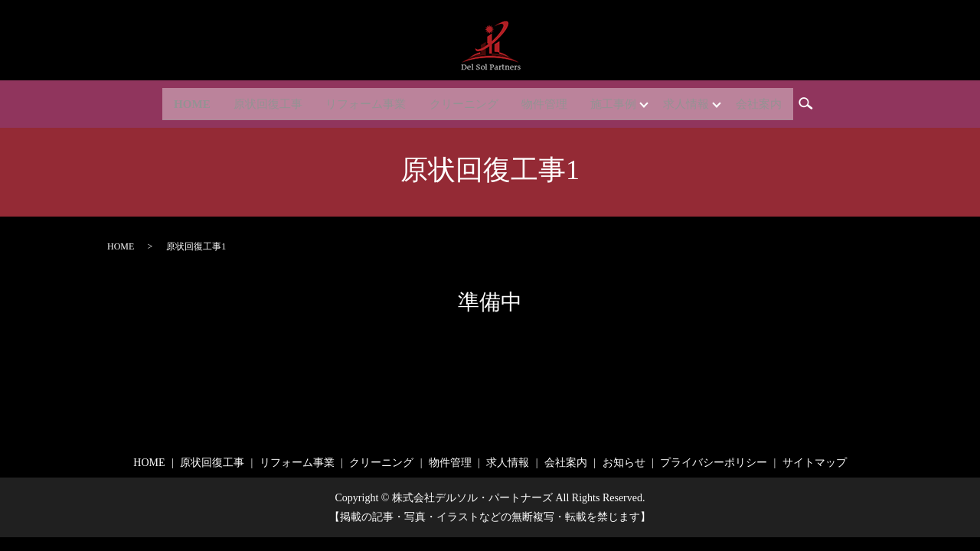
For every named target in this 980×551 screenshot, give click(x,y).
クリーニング (460, 101)
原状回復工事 (252, 101)
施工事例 (619, 101)
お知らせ (624, 463)
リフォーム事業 (356, 101)
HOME (172, 101)
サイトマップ (815, 463)
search (834, 103)
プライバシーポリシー (714, 463)
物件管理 (546, 101)
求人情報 (699, 101)
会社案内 (779, 101)
